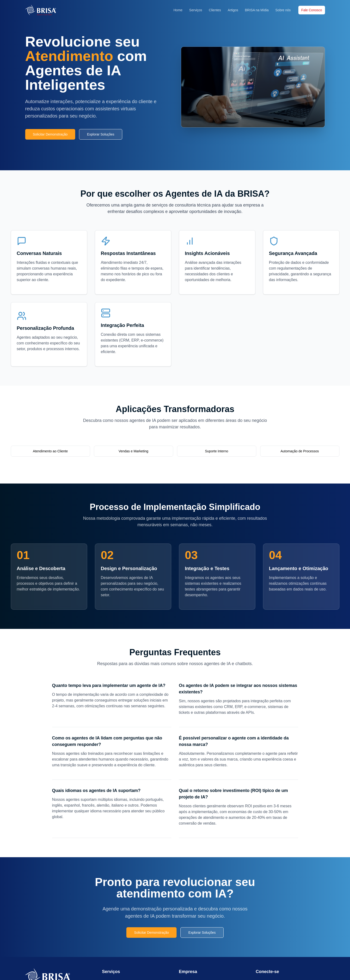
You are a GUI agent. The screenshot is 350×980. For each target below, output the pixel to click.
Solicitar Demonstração (50, 134)
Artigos (233, 10)
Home (178, 10)
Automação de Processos (300, 451)
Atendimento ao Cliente (50, 451)
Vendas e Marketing (134, 451)
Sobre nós (283, 10)
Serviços (196, 10)
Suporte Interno (217, 451)
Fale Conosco (312, 10)
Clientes (215, 10)
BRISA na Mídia (257, 10)
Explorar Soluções (101, 134)
